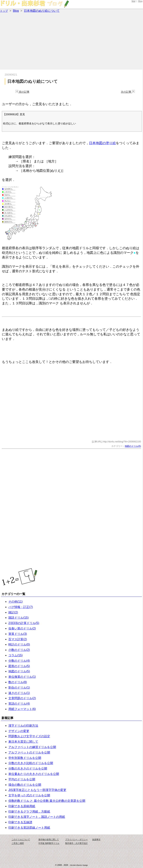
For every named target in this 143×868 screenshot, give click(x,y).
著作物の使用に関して (49, 839)
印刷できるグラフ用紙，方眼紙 (29, 812)
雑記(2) (13, 612)
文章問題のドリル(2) (22, 698)
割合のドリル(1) (19, 688)
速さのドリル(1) (19, 693)
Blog (140, 1)
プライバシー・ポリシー (76, 839)
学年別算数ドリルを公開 (25, 758)
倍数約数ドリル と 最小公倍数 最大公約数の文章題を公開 (47, 801)
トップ (4, 11)
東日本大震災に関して (23, 742)
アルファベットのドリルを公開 (29, 752)
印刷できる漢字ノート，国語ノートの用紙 (37, 817)
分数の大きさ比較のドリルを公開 (31, 763)
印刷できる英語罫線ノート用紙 (29, 828)
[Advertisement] (71, 42)
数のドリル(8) (18, 682)
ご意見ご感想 (18, 843)
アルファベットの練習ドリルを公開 (32, 747)
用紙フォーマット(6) (22, 709)
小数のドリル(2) (19, 650)
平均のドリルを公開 (22, 779)
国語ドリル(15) (18, 618)
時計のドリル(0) (19, 644)
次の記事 (128, 92)
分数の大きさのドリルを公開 (28, 768)
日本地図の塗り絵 (102, 143)
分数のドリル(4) (19, 661)
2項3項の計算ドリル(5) (24, 623)
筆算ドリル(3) (18, 634)
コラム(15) (15, 655)
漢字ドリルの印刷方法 (23, 726)
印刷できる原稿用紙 (22, 806)
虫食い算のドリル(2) (22, 628)
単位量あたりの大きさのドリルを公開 (34, 774)
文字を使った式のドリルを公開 (29, 795)
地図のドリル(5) (133, 446)
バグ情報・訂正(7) (21, 607)
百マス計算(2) (18, 639)
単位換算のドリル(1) (22, 677)
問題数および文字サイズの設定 (29, 736)
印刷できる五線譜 (20, 822)
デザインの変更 (19, 731)
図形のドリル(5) (19, 666)
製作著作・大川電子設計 (76, 843)
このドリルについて (21, 839)
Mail (134, 1)
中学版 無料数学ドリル (49, 843)
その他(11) (15, 602)
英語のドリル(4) (19, 704)
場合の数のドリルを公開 (25, 785)
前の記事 (22, 92)
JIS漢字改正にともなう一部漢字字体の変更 (37, 790)
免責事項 (96, 839)
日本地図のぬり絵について (42, 11)
